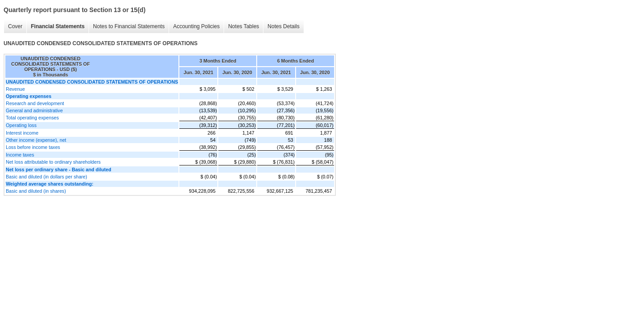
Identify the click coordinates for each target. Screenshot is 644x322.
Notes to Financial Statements (129, 26)
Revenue (15, 89)
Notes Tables (244, 26)
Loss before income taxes (33, 147)
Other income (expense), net (36, 140)
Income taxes (20, 155)
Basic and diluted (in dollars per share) (47, 177)
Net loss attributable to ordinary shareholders (53, 162)
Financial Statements (58, 26)
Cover (15, 26)
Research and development (35, 103)
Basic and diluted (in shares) (36, 191)
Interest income (22, 133)
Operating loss (21, 125)
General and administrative (34, 110)
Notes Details (283, 26)
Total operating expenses (32, 118)
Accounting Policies (196, 26)
